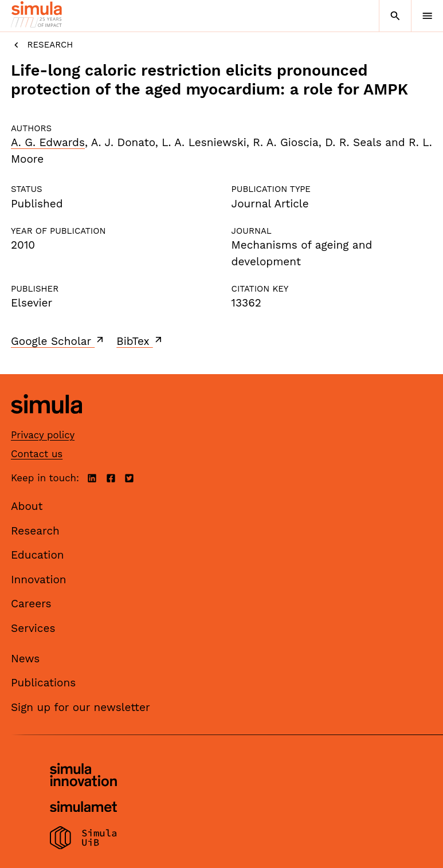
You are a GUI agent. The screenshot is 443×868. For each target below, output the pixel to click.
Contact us (37, 454)
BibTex (140, 341)
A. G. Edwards (48, 142)
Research (42, 45)
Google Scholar (58, 341)
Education (38, 555)
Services (33, 628)
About (27, 506)
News (25, 659)
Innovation (39, 580)
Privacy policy (43, 435)
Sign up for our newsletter (81, 707)
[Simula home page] (46, 422)
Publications (43, 683)
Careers (31, 604)
